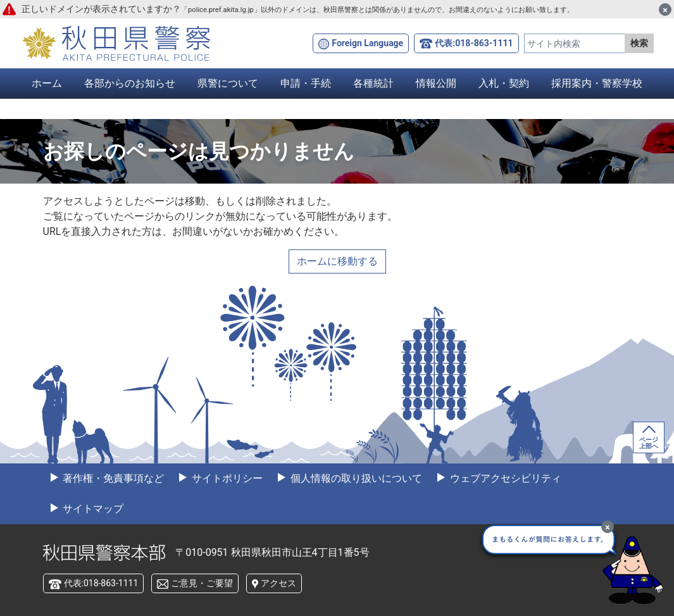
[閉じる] (665, 9)
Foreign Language (367, 43)
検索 (639, 43)
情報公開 (436, 83)
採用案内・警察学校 (597, 83)
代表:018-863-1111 (474, 43)
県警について (228, 83)
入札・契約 (504, 83)
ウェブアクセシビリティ (504, 478)
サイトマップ (92, 509)
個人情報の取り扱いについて (355, 478)
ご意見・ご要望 (202, 583)
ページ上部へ (649, 443)
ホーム (47, 83)
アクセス (278, 583)
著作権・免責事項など (113, 478)
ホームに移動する (337, 261)
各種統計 (373, 83)
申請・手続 (306, 83)
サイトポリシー (226, 478)
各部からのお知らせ (130, 83)
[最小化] (608, 527)
